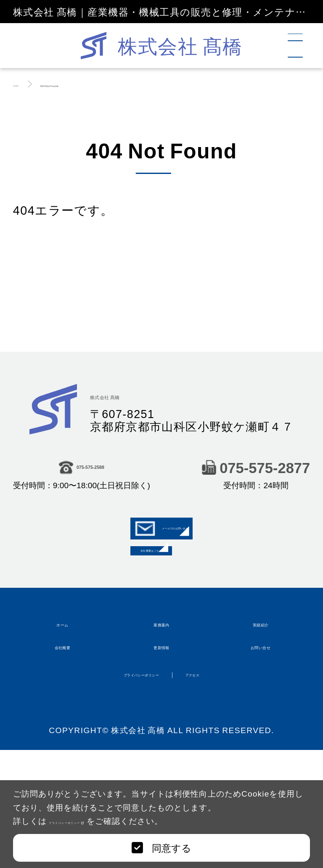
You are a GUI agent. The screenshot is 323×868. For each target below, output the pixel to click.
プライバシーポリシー (98, 821)
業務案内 (161, 696)
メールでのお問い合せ (162, 542)
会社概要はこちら (161, 593)
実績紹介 (261, 696)
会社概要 (63, 741)
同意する (161, 847)
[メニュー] (300, 46)
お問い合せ (261, 741)
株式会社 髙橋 (138, 396)
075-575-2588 (81, 470)
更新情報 (161, 741)
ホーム (62, 696)
